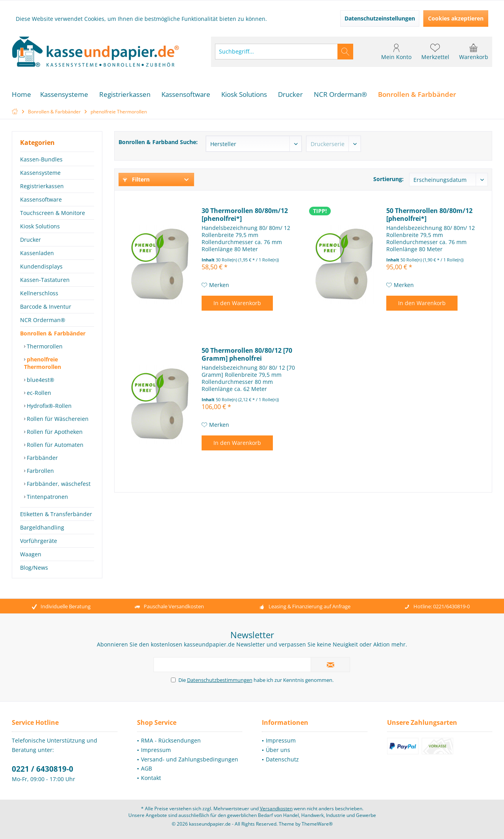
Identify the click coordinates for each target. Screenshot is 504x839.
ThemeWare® (317, 824)
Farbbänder (42, 458)
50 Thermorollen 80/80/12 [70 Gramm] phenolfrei (247, 354)
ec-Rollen (38, 393)
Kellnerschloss (39, 293)
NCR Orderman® (43, 320)
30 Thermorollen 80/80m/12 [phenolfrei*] (245, 215)
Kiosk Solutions (40, 226)
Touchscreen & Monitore (53, 213)
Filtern (136, 179)
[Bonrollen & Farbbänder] (417, 95)
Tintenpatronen (47, 497)
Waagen (31, 554)
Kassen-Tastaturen (45, 280)
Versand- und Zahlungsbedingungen (190, 759)
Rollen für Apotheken (54, 432)
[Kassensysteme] (64, 95)
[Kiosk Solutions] (244, 95)
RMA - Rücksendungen (171, 740)
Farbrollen (40, 471)
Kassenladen (37, 253)
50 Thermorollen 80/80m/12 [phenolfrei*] (429, 215)
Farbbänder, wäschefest (58, 484)
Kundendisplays (41, 266)
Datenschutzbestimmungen (220, 680)
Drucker (31, 240)
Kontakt (151, 778)
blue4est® (40, 380)
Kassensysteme (40, 173)
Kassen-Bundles (41, 159)
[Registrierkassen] (125, 95)
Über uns (278, 750)
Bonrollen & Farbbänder (53, 333)
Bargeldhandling (42, 527)
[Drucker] (290, 95)
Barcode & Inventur (46, 307)
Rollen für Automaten (54, 445)
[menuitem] (474, 52)
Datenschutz (282, 759)
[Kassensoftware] (186, 95)
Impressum (156, 750)
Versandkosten (276, 808)
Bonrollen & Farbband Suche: (158, 142)
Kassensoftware (41, 199)
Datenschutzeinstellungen (380, 18)
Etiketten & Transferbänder (56, 514)
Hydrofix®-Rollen (48, 406)
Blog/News (34, 568)
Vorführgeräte (39, 541)
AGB (146, 768)
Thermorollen (44, 346)
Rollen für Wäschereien (57, 419)
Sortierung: (388, 179)
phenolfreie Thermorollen (43, 363)
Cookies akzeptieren (456, 18)
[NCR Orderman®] (340, 95)
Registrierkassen (42, 186)
